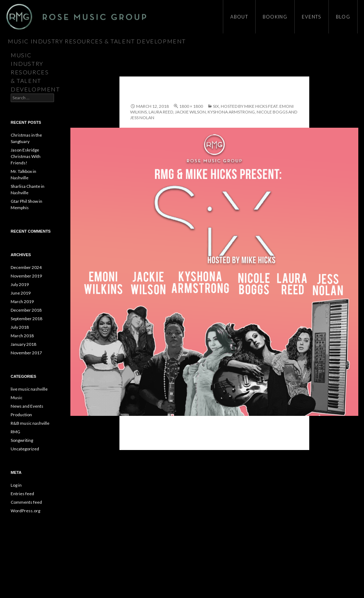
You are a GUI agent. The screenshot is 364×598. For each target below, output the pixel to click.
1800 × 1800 (191, 106)
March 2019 (22, 301)
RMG (15, 432)
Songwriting (22, 440)
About (239, 17)
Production (21, 415)
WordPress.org (25, 511)
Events (312, 17)
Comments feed (26, 502)
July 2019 (20, 284)
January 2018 (23, 344)
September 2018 (26, 319)
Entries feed (22, 494)
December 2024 (26, 267)
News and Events (27, 406)
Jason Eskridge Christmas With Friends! (26, 156)
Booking (275, 17)
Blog (343, 17)
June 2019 (21, 293)
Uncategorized (25, 449)
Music (17, 398)
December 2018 (26, 310)
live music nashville (29, 389)
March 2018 (22, 336)
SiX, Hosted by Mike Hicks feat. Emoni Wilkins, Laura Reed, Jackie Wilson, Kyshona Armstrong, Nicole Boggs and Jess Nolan (214, 112)
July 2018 (20, 327)
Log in (16, 485)
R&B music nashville (30, 423)
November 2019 (26, 276)
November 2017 (26, 353)
